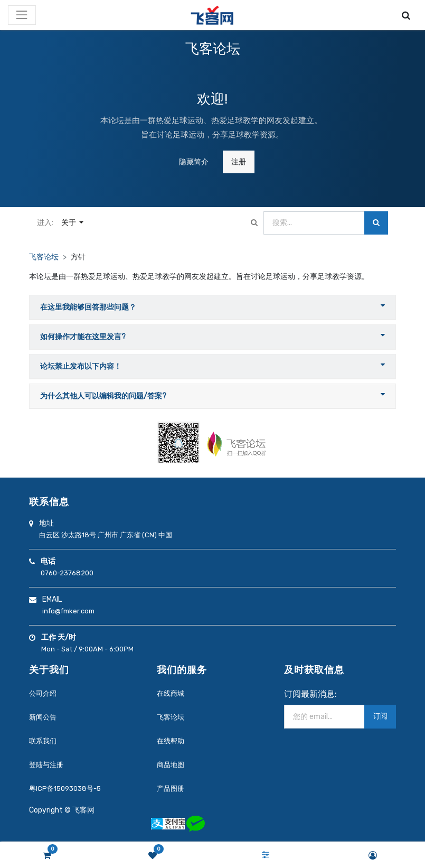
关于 (69, 223)
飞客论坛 (44, 257)
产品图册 (171, 788)
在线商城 (171, 693)
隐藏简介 (194, 162)
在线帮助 (171, 741)
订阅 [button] (380, 716)
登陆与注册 (46, 765)
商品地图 (171, 765)
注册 (239, 162)
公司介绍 (43, 693)
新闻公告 (43, 717)
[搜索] (376, 223)
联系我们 (43, 741)
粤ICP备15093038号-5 (65, 788)
